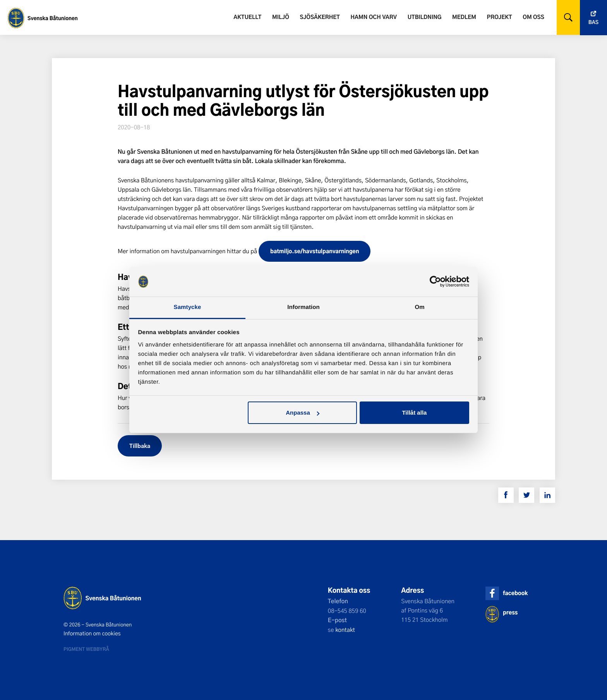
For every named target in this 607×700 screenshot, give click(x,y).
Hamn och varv (374, 17)
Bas (593, 22)
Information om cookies (92, 633)
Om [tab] (419, 307)
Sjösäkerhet (320, 17)
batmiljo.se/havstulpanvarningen (315, 251)
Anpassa (303, 413)
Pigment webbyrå (86, 649)
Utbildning (425, 17)
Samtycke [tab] (188, 307)
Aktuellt (247, 17)
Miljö (281, 17)
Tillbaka (140, 445)
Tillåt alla (414, 413)
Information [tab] (303, 307)
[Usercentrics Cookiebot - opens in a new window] (435, 281)
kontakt (345, 630)
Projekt (500, 17)
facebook (515, 593)
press (510, 612)
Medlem (464, 17)
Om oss (533, 17)
